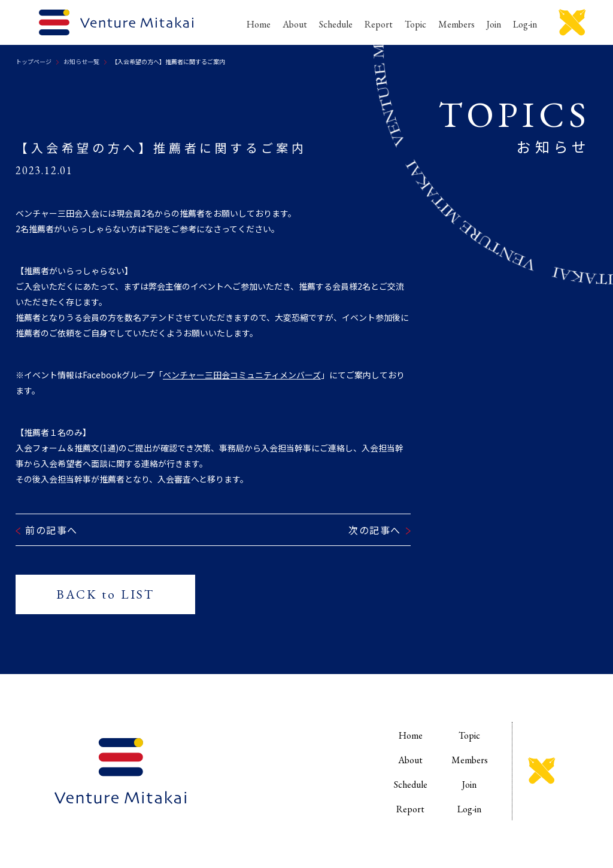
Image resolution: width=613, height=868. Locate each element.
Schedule (336, 24)
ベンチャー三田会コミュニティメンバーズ (242, 375)
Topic (415, 24)
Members (456, 24)
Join (494, 24)
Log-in (525, 24)
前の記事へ (51, 530)
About (295, 24)
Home (259, 24)
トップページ (34, 61)
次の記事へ (375, 530)
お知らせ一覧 (81, 61)
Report (379, 24)
